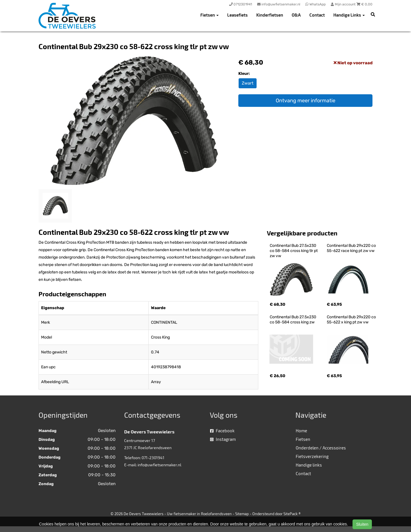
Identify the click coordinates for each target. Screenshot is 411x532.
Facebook (222, 431)
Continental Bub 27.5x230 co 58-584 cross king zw (293, 320)
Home (301, 431)
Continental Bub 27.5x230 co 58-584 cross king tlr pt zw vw (294, 251)
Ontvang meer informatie (306, 101)
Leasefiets (237, 15)
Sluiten (362, 524)
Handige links (309, 465)
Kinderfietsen (270, 15)
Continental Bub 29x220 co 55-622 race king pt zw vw (352, 248)
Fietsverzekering (312, 456)
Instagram (223, 439)
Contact (317, 15)
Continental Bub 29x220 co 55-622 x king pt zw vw (352, 320)
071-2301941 (153, 458)
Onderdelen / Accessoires (321, 448)
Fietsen (303, 439)
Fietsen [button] (209, 15)
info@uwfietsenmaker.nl (159, 465)
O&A (296, 15)
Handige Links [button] (349, 15)
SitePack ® (292, 514)
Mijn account (344, 4)
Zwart (248, 83)
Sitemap (242, 514)
